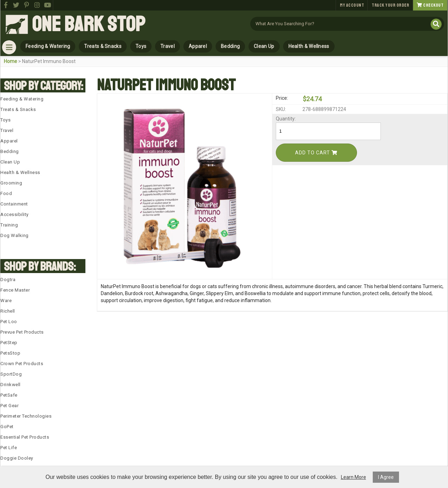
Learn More (353, 477)
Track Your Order (390, 5)
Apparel (198, 46)
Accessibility (15, 214)
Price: (282, 98)
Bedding (230, 46)
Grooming (11, 183)
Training (9, 225)
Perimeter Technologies (26, 416)
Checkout (430, 5)
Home (10, 61)
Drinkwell (10, 385)
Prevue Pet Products (22, 332)
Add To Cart (316, 153)
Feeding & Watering (48, 46)
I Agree (386, 477)
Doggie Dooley (17, 458)
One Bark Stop (89, 25)
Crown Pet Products (22, 364)
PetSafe (9, 395)
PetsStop (10, 353)
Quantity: (286, 119)
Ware (6, 301)
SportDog (11, 374)
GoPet (7, 427)
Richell (8, 311)
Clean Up (264, 46)
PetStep (9, 343)
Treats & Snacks (103, 46)
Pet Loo (9, 322)
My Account (352, 5)
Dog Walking (15, 235)
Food (6, 193)
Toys (141, 46)
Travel (167, 46)
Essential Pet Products (25, 437)
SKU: (281, 109)
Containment (14, 204)
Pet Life (9, 448)
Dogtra (8, 280)
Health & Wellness (309, 46)
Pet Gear (9, 406)
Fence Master (15, 290)
